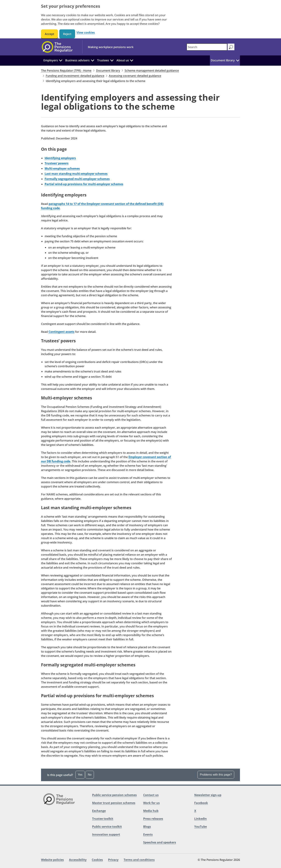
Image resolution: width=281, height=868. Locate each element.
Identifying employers (60, 158)
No (90, 775)
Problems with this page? (216, 775)
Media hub (151, 811)
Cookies (97, 860)
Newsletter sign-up (208, 795)
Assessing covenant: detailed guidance (135, 76)
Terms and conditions (139, 860)
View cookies (86, 33)
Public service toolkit (107, 827)
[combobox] (207, 47)
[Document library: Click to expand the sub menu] (238, 60)
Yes (80, 775)
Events (148, 834)
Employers (51, 60)
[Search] (231, 47)
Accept (49, 34)
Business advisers (77, 60)
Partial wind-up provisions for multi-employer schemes (84, 184)
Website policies (52, 860)
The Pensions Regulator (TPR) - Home (66, 71)
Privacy (113, 860)
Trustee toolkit (103, 819)
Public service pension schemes (114, 795)
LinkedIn (201, 819)
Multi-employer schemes (62, 168)
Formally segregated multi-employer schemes (77, 179)
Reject (67, 34)
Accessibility (78, 860)
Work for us (151, 803)
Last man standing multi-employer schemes (76, 174)
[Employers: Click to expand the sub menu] (61, 60)
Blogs (147, 827)
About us (123, 60)
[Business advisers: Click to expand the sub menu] (92, 60)
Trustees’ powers (57, 163)
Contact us (151, 795)
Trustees (103, 60)
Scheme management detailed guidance (152, 71)
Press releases (153, 819)
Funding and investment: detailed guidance (75, 76)
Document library (223, 60)
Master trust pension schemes (114, 803)
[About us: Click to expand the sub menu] (132, 60)
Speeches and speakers (160, 842)
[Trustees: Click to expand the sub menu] (112, 60)
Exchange (99, 811)
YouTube (201, 827)
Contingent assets (61, 332)
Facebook (201, 803)
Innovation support (106, 834)
